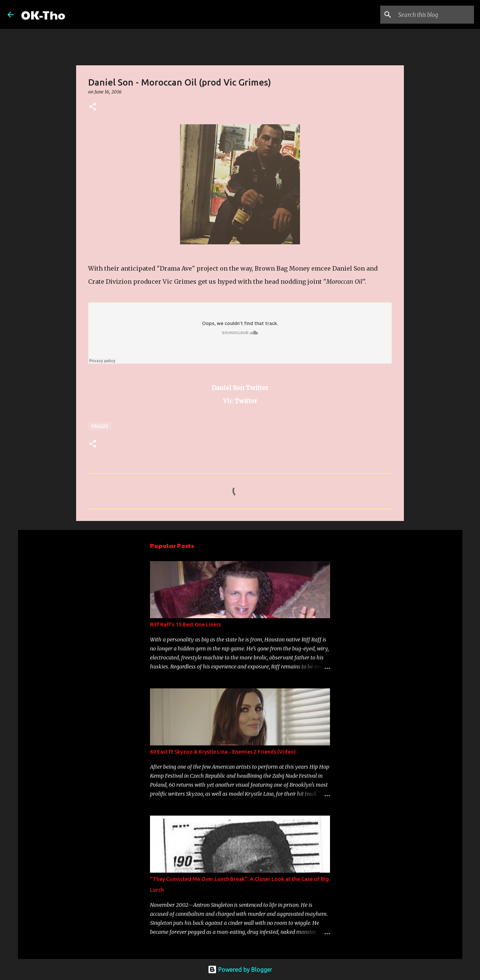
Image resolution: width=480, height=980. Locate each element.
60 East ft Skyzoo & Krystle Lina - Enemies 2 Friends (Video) (223, 752)
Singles (100, 426)
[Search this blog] (435, 15)
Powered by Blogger (240, 969)
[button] (93, 107)
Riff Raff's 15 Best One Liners (185, 625)
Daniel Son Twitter (240, 388)
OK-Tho (43, 14)
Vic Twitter (240, 401)
